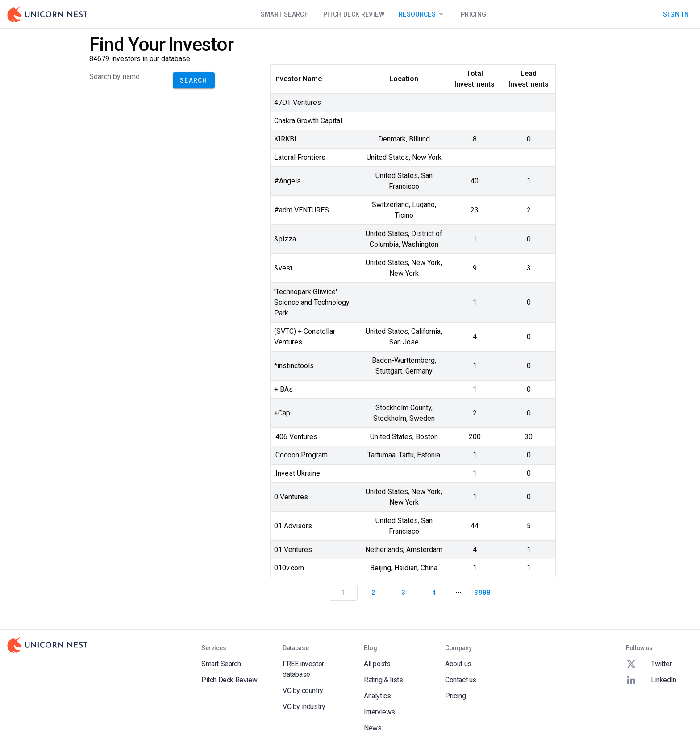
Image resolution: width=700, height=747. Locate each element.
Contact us (461, 680)
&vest (283, 268)
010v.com (289, 568)
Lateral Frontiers (300, 157)
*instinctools (294, 366)
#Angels (287, 181)
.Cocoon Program (301, 455)
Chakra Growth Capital (308, 121)
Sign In (676, 14)
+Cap (282, 413)
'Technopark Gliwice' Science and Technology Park (312, 302)
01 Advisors (293, 526)
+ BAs (283, 389)
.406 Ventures (296, 437)
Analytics (377, 696)
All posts (377, 664)
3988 (483, 593)
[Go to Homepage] (47, 14)
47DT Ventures (298, 102)
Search (194, 80)
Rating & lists (383, 680)
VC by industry (304, 707)
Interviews (379, 712)
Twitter (649, 664)
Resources (423, 14)
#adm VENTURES (302, 210)
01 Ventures (293, 550)
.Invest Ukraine (297, 473)
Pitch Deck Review (354, 14)
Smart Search (285, 14)
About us (458, 664)
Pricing (473, 14)
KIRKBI (285, 139)
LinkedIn (651, 680)
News (373, 728)
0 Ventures (291, 497)
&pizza (285, 239)
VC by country (303, 691)
